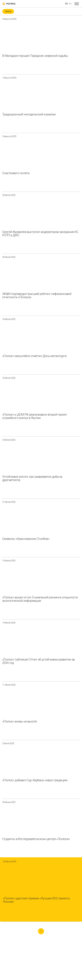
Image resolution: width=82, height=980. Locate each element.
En (67, 4)
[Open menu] (77, 4)
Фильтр (8, 11)
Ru (70, 4)
